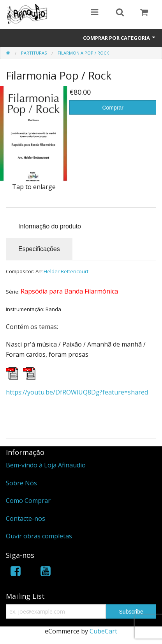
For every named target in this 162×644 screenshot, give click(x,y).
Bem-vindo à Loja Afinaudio (46, 465)
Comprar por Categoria (120, 38)
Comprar (113, 108)
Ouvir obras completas (39, 536)
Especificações (39, 249)
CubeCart (103, 631)
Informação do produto (50, 226)
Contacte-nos (26, 518)
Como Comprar (28, 501)
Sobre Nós (21, 483)
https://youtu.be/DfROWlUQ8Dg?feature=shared (77, 392)
